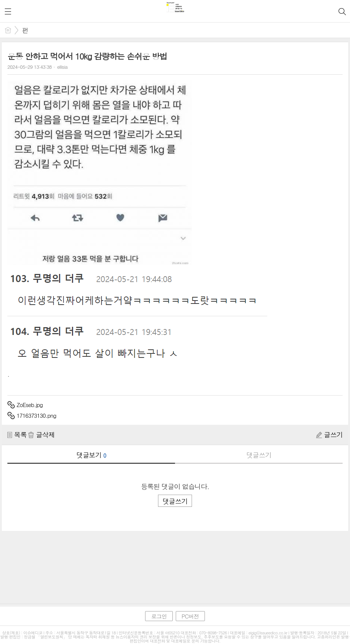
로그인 (159, 616)
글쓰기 (329, 435)
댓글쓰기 (259, 455)
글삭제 (41, 435)
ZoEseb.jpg (30, 405)
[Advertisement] (175, 560)
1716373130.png (36, 415)
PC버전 (190, 616)
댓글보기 (91, 455)
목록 (17, 435)
